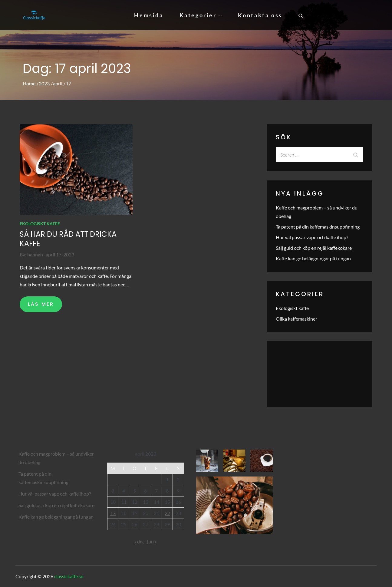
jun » (152, 541)
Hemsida (149, 15)
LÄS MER (41, 304)
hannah (35, 254)
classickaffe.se (69, 576)
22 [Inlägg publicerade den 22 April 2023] (167, 513)
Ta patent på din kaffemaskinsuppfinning (318, 227)
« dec (139, 541)
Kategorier (201, 15)
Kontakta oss (260, 15)
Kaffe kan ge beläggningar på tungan (313, 258)
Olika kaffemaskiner (296, 319)
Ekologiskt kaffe (40, 224)
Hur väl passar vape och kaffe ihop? (312, 237)
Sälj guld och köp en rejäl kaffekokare (314, 248)
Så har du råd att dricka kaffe (68, 239)
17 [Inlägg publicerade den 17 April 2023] (113, 513)
